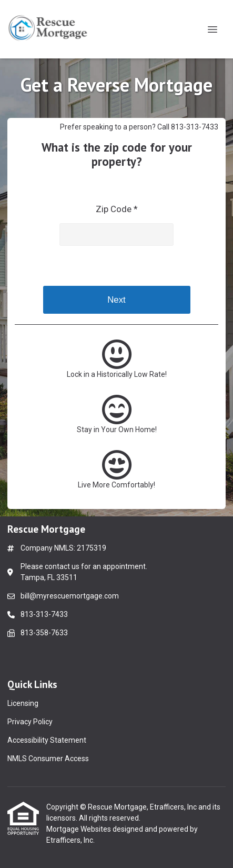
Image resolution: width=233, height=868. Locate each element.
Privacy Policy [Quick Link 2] (30, 722)
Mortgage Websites (79, 829)
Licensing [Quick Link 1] (23, 703)
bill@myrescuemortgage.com (70, 596)
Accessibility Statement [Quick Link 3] (47, 740)
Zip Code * (117, 209)
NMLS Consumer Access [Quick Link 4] (48, 759)
